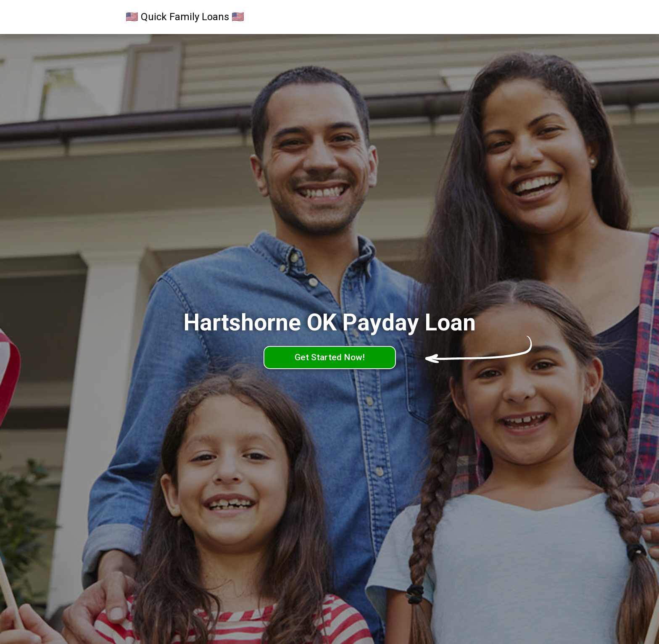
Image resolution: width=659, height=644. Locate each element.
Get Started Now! (330, 357)
